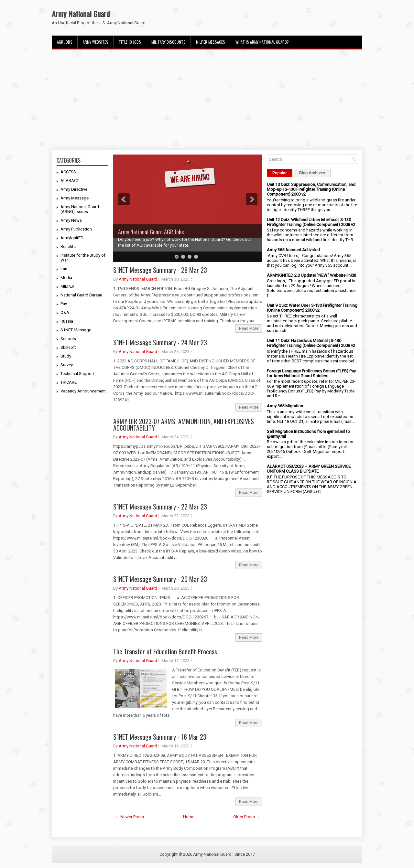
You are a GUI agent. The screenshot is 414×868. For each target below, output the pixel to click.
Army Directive (74, 189)
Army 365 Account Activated (293, 250)
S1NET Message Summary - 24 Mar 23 (160, 342)
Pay (64, 304)
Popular (280, 173)
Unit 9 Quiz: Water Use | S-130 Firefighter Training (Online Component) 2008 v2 (312, 308)
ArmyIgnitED (72, 238)
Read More (249, 328)
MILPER (67, 286)
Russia (67, 321)
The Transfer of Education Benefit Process (165, 651)
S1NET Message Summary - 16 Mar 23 (160, 737)
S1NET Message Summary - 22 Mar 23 (160, 507)
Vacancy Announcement (83, 391)
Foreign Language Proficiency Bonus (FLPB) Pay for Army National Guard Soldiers (311, 373)
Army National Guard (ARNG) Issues (80, 209)
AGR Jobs (65, 42)
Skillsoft (68, 347)
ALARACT (70, 181)
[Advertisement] (207, 100)
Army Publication (76, 229)
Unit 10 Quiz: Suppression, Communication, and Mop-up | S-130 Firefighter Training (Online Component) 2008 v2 (311, 189)
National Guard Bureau (81, 295)
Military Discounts (169, 42)
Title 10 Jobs (130, 42)
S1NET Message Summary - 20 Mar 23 (160, 579)
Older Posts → (247, 817)
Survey (67, 365)
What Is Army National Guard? (262, 42)
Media (66, 278)
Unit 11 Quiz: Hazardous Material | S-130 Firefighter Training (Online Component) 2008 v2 (311, 343)
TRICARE (69, 382)
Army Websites (96, 42)
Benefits (68, 246)
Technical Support (77, 374)
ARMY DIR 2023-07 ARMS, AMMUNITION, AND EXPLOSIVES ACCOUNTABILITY (184, 424)
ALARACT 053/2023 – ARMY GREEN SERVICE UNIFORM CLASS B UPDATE (309, 469)
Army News (71, 220)
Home (189, 817)
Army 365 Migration (285, 406)
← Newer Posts (130, 817)
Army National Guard (81, 14)
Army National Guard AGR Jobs (151, 232)
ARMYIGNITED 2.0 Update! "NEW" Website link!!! (311, 275)
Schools (68, 339)
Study (66, 356)
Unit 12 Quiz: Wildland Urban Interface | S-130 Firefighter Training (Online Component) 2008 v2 (311, 222)
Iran (64, 269)
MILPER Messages (211, 42)
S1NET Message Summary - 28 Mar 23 (160, 270)
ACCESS (68, 172)
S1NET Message (76, 330)
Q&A (65, 312)
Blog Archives (312, 173)
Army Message (75, 198)
